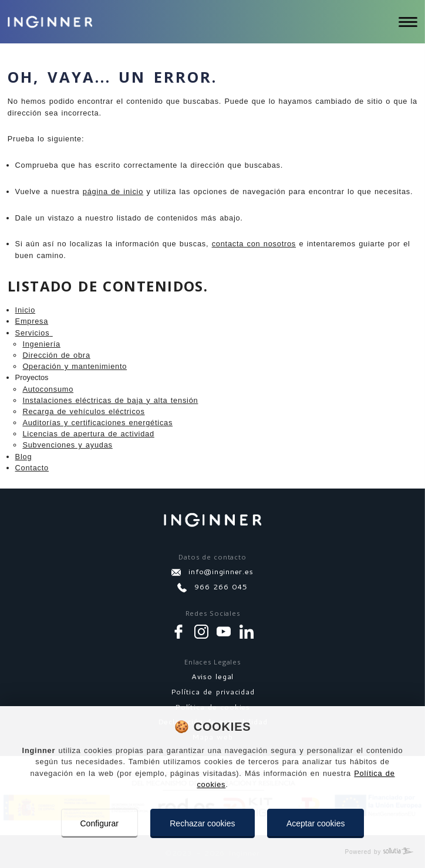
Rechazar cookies (202, 823)
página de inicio (113, 191)
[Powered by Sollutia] (212, 852)
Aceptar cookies (316, 823)
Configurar (99, 823)
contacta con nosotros (254, 244)
